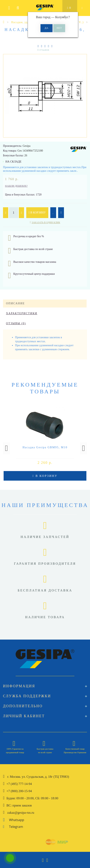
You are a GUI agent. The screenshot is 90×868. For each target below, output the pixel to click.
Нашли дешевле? (16, 186)
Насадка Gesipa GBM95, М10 (45, 447)
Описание (15, 303)
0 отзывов (43, 50)
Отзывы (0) (16, 323)
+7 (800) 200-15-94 (19, 791)
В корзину (37, 213)
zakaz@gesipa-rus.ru (21, 813)
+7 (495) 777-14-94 (19, 784)
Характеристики (22, 313)
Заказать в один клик (46, 222)
